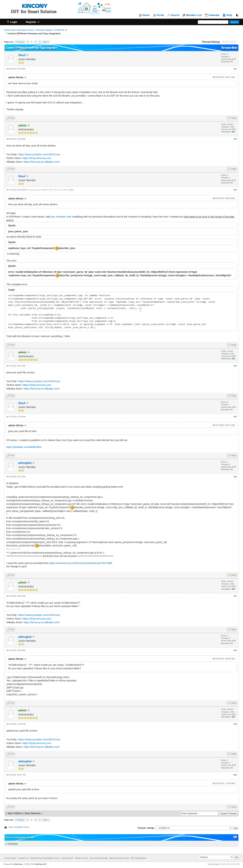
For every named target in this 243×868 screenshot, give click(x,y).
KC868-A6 (59, 30)
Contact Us (23, 858)
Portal (160, 15)
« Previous (20, 42)
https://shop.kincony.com (37, 158)
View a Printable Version (19, 827)
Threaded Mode (229, 48)
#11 (235, 69)
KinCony (18, 864)
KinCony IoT (41, 864)
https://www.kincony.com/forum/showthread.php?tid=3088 (81, 563)
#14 (235, 366)
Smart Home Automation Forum (19, 30)
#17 (235, 596)
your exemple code (61, 217)
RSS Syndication (138, 858)
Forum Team (10, 858)
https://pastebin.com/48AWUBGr (24, 447)
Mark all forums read (119, 858)
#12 (235, 139)
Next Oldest (15, 813)
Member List (194, 15)
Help (229, 15)
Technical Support (44, 30)
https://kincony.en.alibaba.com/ (42, 162)
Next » (46, 42)
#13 (235, 190)
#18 (235, 650)
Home (146, 15)
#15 (235, 417)
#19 (235, 724)
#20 (235, 775)
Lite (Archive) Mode (98, 858)
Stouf (22, 55)
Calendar (214, 15)
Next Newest (32, 813)
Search (175, 15)
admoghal (25, 463)
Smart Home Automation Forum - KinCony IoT (52, 858)
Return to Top (81, 858)
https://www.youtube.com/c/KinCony (39, 154)
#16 (235, 477)
